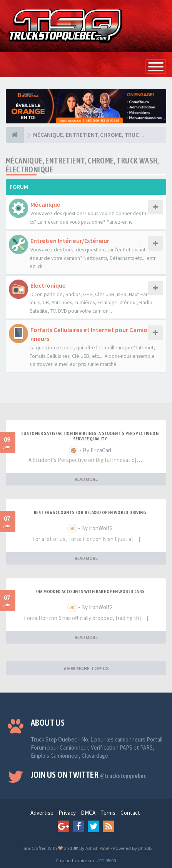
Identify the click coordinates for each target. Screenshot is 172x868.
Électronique (48, 285)
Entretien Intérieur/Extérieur (70, 241)
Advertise (42, 813)
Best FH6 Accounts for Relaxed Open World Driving (90, 512)
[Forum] (15, 135)
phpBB (145, 848)
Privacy (67, 813)
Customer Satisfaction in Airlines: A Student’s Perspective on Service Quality (90, 436)
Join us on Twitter (88, 775)
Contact (130, 813)
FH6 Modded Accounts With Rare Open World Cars (90, 592)
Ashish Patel (97, 848)
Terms (108, 813)
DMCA (88, 813)
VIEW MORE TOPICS (86, 668)
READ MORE (86, 479)
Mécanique (45, 204)
